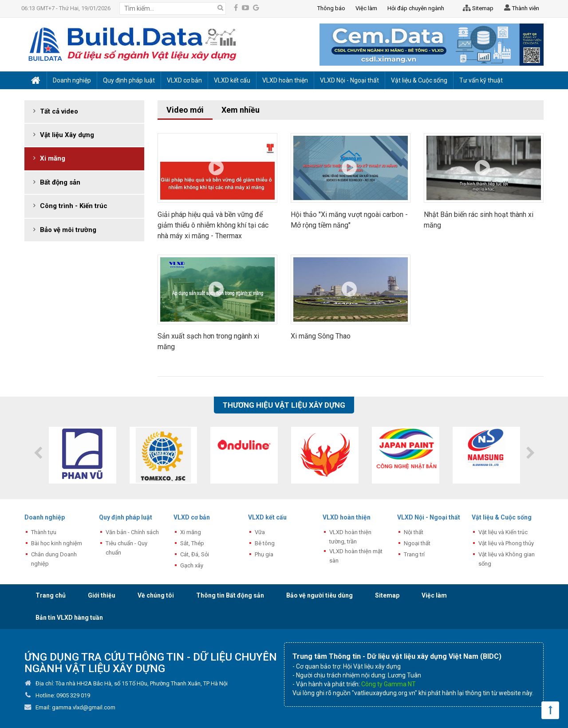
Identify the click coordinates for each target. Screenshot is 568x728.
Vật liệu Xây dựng (67, 135)
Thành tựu (44, 532)
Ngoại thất (417, 543)
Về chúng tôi (156, 595)
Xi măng (53, 158)
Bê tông (265, 543)
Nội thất (414, 532)
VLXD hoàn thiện (347, 517)
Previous (38, 453)
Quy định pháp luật (126, 517)
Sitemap (477, 8)
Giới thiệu (102, 595)
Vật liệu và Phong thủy (506, 543)
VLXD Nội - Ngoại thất (429, 517)
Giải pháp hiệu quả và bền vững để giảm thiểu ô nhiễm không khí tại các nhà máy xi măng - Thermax (213, 225)
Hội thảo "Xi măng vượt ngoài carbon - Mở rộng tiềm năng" (349, 220)
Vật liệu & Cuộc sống (502, 517)
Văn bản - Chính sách (132, 532)
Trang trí (414, 554)
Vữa (260, 532)
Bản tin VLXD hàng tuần (69, 618)
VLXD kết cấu (267, 517)
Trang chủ (51, 595)
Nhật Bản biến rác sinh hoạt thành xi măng (479, 220)
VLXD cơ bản (192, 517)
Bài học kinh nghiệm (57, 543)
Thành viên (521, 9)
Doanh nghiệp (45, 517)
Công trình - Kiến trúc (74, 206)
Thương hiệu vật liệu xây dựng (284, 405)
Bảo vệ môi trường (68, 230)
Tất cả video (59, 111)
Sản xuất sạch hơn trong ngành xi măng (208, 341)
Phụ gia (264, 554)
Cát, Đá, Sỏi (195, 554)
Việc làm (434, 595)
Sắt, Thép (192, 543)
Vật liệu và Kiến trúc (503, 532)
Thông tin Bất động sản (230, 595)
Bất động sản (60, 182)
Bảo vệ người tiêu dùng (319, 595)
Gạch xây (192, 565)
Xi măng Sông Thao (321, 336)
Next (530, 453)
